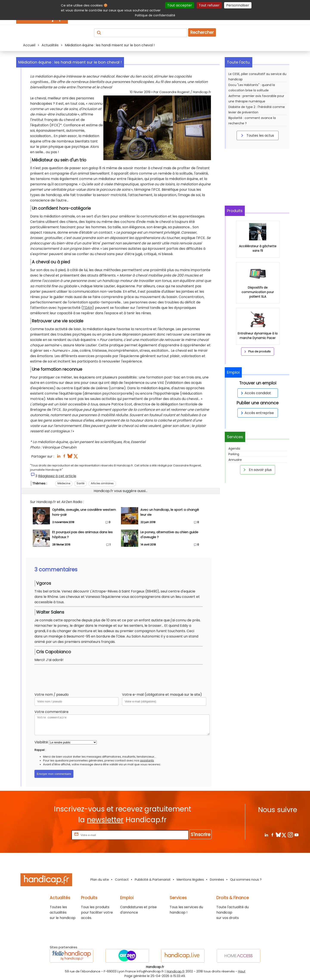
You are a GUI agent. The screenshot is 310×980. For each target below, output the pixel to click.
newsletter (105, 820)
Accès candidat (255, 393)
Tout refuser (209, 5)
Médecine (64, 483)
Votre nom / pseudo (52, 695)
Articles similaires (102, 483)
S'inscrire (201, 834)
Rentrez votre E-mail (53, 835)
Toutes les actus (257, 135)
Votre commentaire (51, 712)
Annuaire (235, 460)
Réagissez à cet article (57, 476)
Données (217, 879)
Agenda (234, 449)
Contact (122, 879)
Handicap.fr (176, 971)
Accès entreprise (257, 413)
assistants (147, 760)
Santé (81, 483)
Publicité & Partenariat (153, 879)
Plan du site (100, 879)
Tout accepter (180, 5)
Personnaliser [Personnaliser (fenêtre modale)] (238, 5)
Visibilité (41, 742)
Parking (234, 454)
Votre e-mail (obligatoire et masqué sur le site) (162, 695)
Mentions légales (190, 879)
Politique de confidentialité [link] (155, 15)
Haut (242, 971)
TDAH (88, 308)
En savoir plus (257, 470)
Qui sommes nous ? (246, 879)
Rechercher (202, 32)
